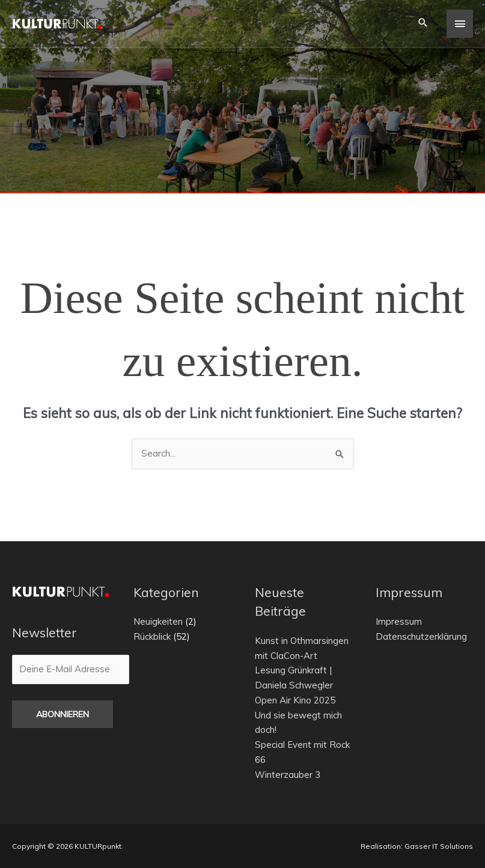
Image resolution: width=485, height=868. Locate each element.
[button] (422, 23)
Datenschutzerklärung (421, 636)
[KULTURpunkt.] (57, 23)
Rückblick (152, 636)
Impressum (399, 622)
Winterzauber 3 (288, 775)
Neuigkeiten (158, 622)
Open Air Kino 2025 (295, 700)
